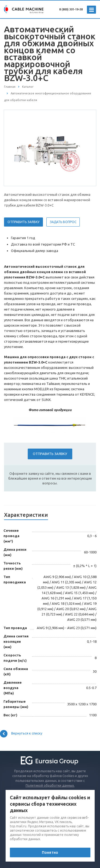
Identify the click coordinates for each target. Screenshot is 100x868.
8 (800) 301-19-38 (71, 9)
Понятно (50, 852)
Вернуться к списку (21, 734)
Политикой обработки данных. (50, 785)
